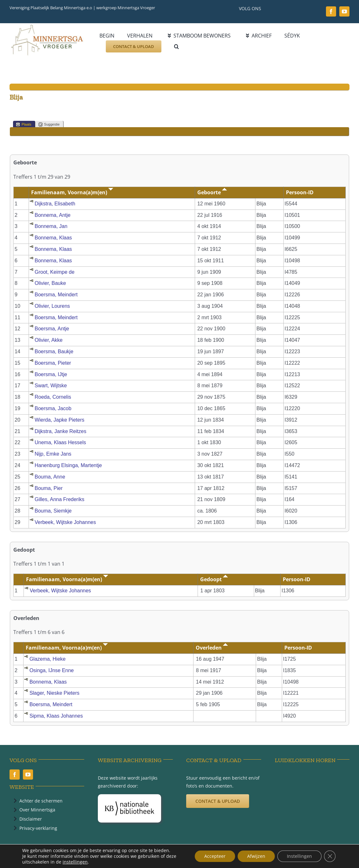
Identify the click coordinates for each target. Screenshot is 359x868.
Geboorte (212, 192)
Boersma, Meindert (56, 295)
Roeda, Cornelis (53, 397)
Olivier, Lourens (52, 306)
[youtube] (344, 11)
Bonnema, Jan (51, 226)
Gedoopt (214, 579)
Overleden (212, 648)
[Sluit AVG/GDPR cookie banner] (330, 856)
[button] (176, 46)
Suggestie (49, 124)
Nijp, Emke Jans (53, 454)
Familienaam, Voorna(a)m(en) (72, 192)
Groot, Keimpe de (54, 272)
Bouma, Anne (50, 477)
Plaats (24, 124)
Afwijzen (256, 856)
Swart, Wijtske (51, 386)
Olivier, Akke (49, 340)
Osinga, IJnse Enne (52, 670)
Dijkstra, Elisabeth (55, 204)
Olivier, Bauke (50, 283)
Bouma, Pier (49, 488)
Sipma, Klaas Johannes (56, 716)
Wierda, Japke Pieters (60, 420)
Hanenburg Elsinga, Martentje (68, 465)
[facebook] (331, 11)
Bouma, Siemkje (53, 511)
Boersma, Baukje (54, 351)
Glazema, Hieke (48, 659)
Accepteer (215, 856)
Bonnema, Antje (53, 215)
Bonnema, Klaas (53, 238)
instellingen (75, 862)
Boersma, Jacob (53, 408)
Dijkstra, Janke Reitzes (61, 431)
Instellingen (299, 856)
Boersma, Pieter (53, 363)
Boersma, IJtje (51, 374)
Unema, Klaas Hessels (60, 442)
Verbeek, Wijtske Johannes (65, 522)
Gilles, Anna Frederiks (60, 499)
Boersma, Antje (52, 329)
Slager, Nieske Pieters (54, 693)
